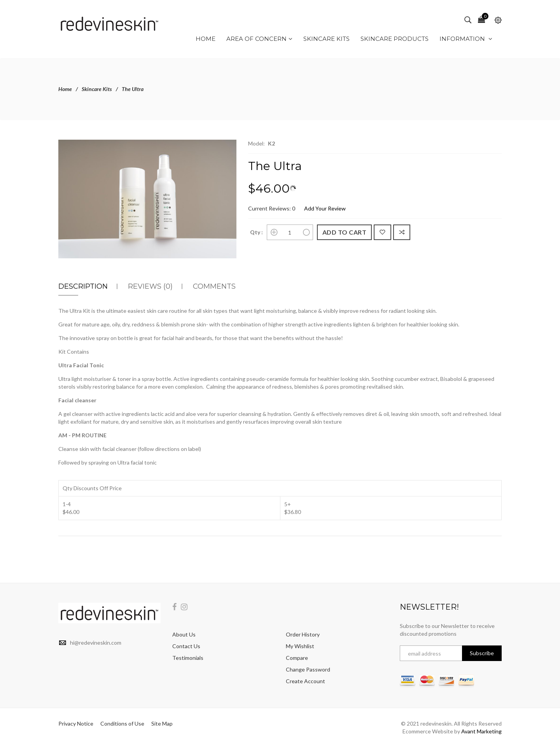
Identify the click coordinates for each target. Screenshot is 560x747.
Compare (297, 658)
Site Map (162, 723)
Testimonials (188, 658)
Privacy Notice (76, 723)
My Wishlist (300, 646)
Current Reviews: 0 (272, 208)
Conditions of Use (122, 723)
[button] (229, 147)
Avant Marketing (481, 731)
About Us (184, 634)
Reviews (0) (150, 286)
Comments (214, 286)
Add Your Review (325, 208)
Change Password (308, 669)
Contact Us (186, 646)
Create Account (305, 681)
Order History (303, 634)
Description (83, 286)
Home (65, 89)
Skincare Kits (97, 89)
